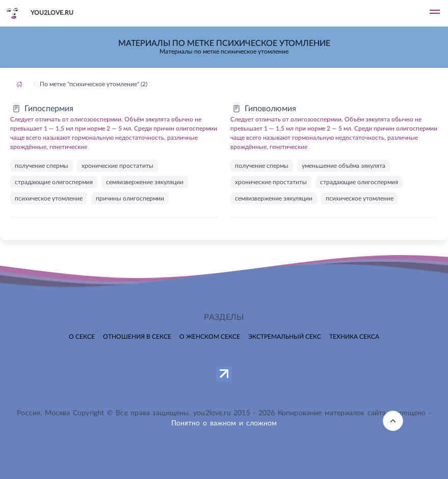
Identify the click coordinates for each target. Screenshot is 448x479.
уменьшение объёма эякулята (344, 166)
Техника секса (354, 337)
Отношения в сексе (137, 337)
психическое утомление (49, 198)
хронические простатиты (117, 166)
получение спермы (42, 166)
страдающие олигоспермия (54, 182)
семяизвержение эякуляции (145, 182)
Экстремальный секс (285, 337)
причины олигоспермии (130, 198)
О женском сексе (210, 337)
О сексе (82, 337)
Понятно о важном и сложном (224, 423)
